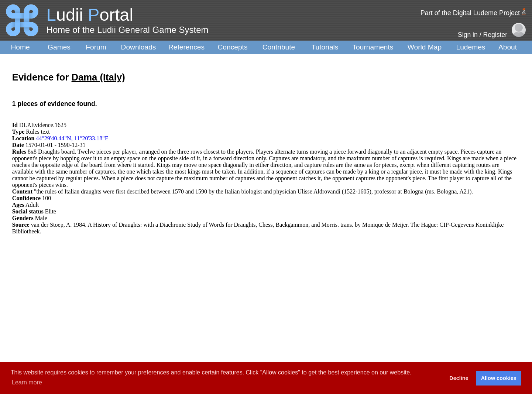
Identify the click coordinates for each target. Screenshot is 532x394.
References (186, 47)
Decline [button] (459, 378)
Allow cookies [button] (499, 378)
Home (20, 47)
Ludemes (471, 47)
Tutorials (325, 47)
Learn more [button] (27, 382)
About (508, 47)
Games (59, 47)
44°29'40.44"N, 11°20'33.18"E (72, 138)
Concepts (232, 47)
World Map (425, 47)
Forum (96, 47)
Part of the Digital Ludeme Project (470, 13)
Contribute (279, 47)
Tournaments (373, 47)
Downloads (139, 47)
